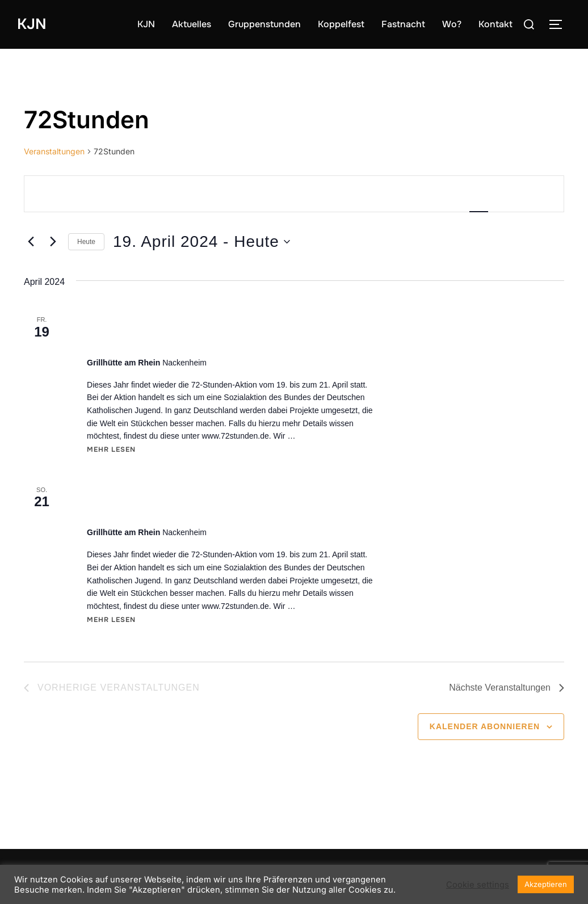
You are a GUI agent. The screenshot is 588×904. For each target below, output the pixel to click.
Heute (86, 242)
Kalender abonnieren (485, 726)
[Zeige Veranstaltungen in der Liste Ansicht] (479, 194)
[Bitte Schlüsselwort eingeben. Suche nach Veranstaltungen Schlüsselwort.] (167, 194)
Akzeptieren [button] (546, 884)
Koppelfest (341, 24)
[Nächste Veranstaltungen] (53, 242)
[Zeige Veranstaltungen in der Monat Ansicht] (513, 194)
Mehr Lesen (111, 449)
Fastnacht (403, 24)
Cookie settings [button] (478, 885)
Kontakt (495, 24)
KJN (32, 24)
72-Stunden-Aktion (147, 340)
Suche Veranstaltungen (383, 194)
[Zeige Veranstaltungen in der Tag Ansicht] (543, 194)
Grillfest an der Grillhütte (167, 509)
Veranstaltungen (54, 151)
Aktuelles (192, 24)
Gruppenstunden (264, 24)
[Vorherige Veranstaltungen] (31, 242)
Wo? (452, 24)
